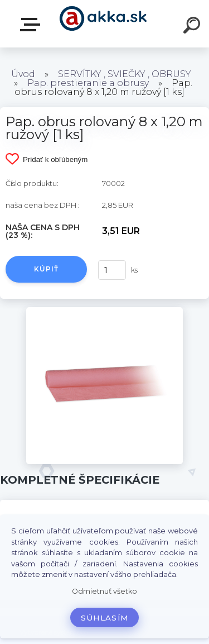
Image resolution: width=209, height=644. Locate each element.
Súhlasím (105, 618)
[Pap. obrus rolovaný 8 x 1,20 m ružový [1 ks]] (104, 311)
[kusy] (111, 270)
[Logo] (103, 24)
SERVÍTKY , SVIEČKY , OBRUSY (125, 74)
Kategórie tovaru (32, 25)
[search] (193, 27)
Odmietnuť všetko (104, 591)
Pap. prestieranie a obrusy (88, 83)
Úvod (23, 74)
